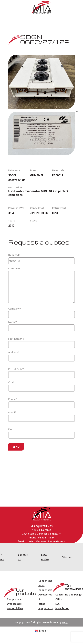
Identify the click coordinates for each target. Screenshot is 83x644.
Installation (62, 608)
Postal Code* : (17, 369)
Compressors (15, 599)
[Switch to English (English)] (41, 631)
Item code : (15, 255)
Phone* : (13, 399)
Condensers (45, 590)
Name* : (13, 322)
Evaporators (14, 604)
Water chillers (15, 608)
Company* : (15, 309)
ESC (58, 604)
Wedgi (65, 622)
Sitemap (67, 557)
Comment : (15, 268)
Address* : (14, 352)
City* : (12, 382)
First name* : (16, 339)
